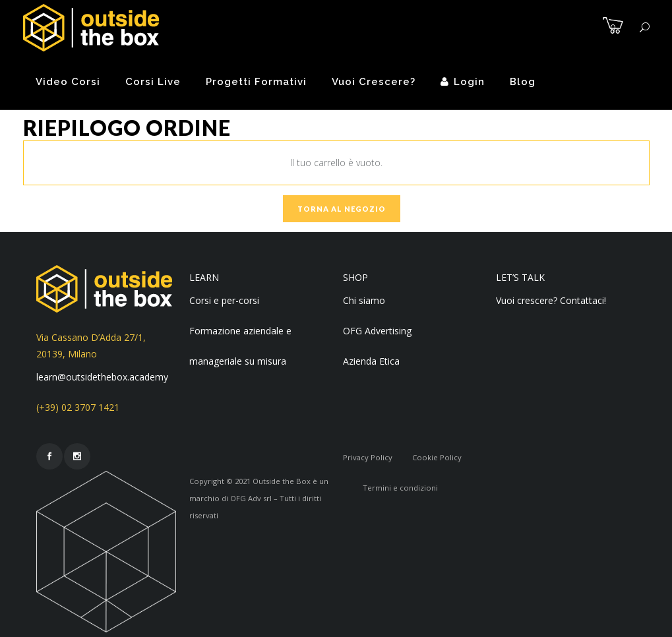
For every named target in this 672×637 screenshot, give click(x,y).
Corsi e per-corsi (224, 300)
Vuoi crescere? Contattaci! (551, 300)
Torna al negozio (342, 209)
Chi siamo (364, 300)
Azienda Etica (371, 361)
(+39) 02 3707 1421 (78, 407)
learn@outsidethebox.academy (102, 377)
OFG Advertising (377, 331)
